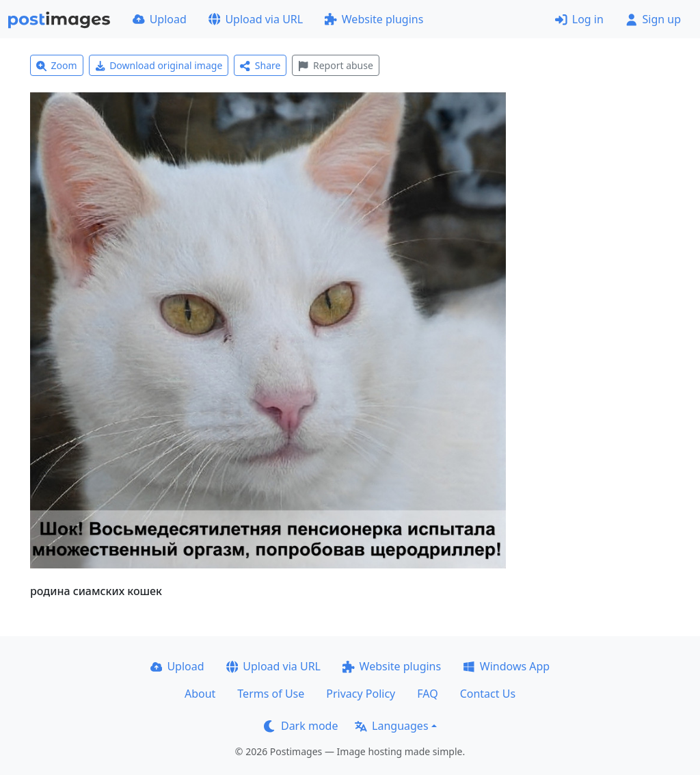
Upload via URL (256, 19)
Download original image (159, 65)
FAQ (427, 694)
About (200, 694)
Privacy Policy (361, 694)
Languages (391, 726)
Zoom (57, 65)
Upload (160, 19)
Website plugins (374, 19)
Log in (579, 19)
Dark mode (301, 726)
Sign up (653, 19)
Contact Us (488, 694)
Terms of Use (271, 694)
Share (260, 65)
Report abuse (335, 65)
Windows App (506, 666)
